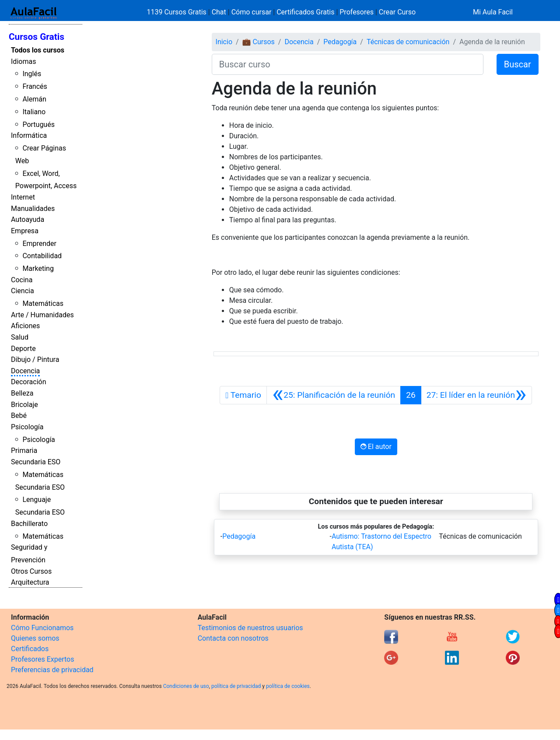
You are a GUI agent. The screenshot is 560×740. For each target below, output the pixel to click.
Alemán (34, 99)
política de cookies (288, 686)
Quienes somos (35, 638)
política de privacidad (236, 686)
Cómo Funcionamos (42, 628)
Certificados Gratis (305, 12)
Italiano (34, 112)
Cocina (22, 280)
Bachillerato (29, 524)
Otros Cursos (31, 571)
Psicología (27, 427)
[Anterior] (334, 395)
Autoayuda (28, 219)
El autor (376, 447)
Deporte (23, 349)
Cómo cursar (252, 12)
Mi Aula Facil (493, 12)
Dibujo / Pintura (35, 359)
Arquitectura (30, 582)
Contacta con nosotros (233, 638)
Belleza (22, 393)
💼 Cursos (259, 42)
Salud (20, 337)
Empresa (25, 231)
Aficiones (25, 326)
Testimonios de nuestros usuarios (250, 628)
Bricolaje (24, 405)
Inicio (224, 42)
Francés (35, 86)
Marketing (38, 268)
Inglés (32, 74)
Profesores (357, 12)
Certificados (30, 649)
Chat (219, 12)
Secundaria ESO (36, 462)
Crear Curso (397, 12)
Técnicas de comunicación (408, 42)
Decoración (29, 382)
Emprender (39, 244)
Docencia (25, 371)
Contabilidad (42, 256)
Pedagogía (340, 42)
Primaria (24, 451)
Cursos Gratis (37, 37)
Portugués (38, 125)
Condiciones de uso (186, 686)
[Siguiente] (477, 395)
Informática (29, 135)
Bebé (19, 416)
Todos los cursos (38, 50)
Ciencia (23, 291)
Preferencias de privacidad (52, 670)
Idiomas (23, 61)
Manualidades (33, 209)
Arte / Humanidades (42, 315)
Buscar (518, 64)
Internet (23, 197)
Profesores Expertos (42, 659)
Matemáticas (43, 303)
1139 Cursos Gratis (178, 12)
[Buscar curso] (348, 64)
